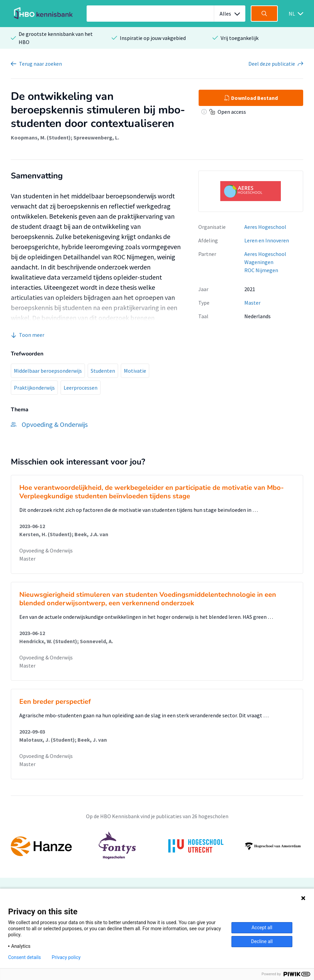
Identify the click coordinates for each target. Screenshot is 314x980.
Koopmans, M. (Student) (41, 137)
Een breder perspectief (55, 702)
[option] (157, 846)
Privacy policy (66, 957)
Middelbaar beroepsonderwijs (48, 371)
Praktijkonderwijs (34, 388)
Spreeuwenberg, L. (96, 137)
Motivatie (135, 371)
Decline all (262, 941)
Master (252, 303)
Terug (40, 64)
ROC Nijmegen (261, 270)
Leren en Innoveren (267, 240)
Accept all (262, 928)
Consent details (25, 957)
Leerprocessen (81, 388)
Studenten (103, 371)
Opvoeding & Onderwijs (46, 550)
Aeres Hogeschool (265, 227)
